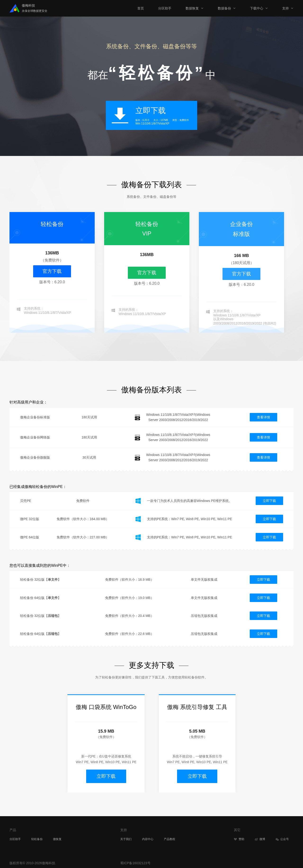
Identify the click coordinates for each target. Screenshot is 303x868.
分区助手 (165, 8)
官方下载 (52, 271)
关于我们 (126, 838)
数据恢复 (192, 8)
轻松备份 (37, 838)
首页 (141, 8)
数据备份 (224, 8)
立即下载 (269, 501)
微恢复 (57, 838)
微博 (260, 838)
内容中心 (148, 838)
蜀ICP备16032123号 (135, 862)
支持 (285, 8)
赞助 (239, 838)
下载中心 (257, 8)
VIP (147, 233)
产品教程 (169, 838)
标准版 (241, 234)
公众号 (282, 838)
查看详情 (263, 417)
